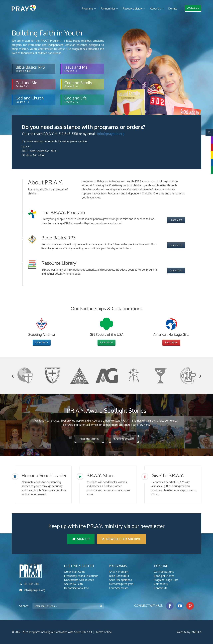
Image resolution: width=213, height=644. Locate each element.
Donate (173, 8)
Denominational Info (77, 588)
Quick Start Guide (75, 572)
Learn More (176, 220)
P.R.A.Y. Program (119, 572)
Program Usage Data (166, 580)
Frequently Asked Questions (81, 576)
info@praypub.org (111, 134)
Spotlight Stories (164, 576)
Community (161, 584)
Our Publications (164, 572)
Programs (88, 8)
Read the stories (89, 439)
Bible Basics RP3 (119, 576)
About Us (155, 8)
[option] (25, 376)
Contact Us (160, 588)
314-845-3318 (32, 584)
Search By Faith (73, 584)
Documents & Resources (79, 580)
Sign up (81, 539)
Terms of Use (104, 632)
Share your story (124, 439)
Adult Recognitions (120, 580)
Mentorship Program (121, 584)
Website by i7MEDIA (189, 632)
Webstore (193, 8)
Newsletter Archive (121, 539)
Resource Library (133, 8)
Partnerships (108, 8)
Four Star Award (119, 588)
